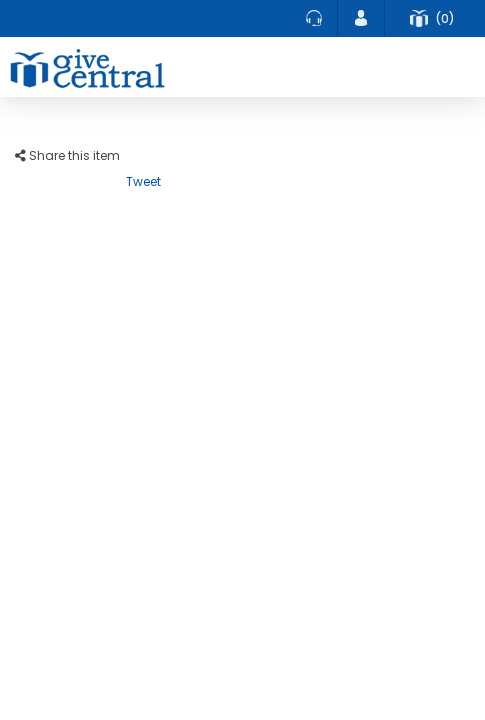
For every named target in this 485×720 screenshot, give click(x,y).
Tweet (143, 181)
